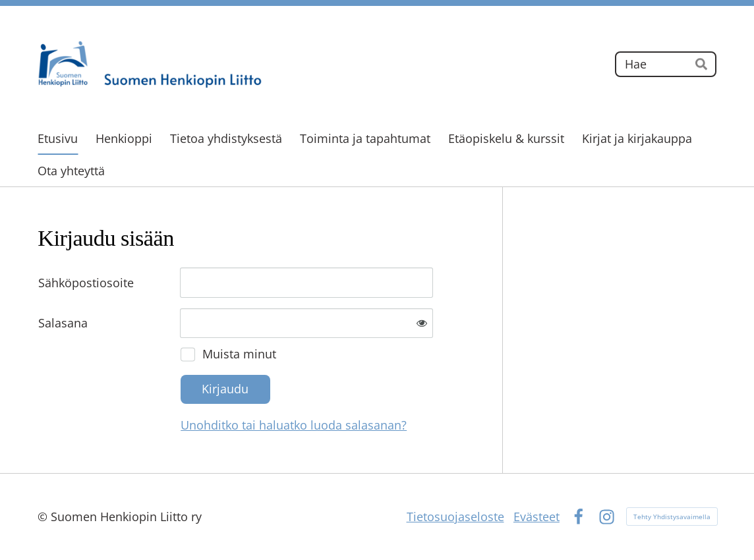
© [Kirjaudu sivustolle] (44, 517)
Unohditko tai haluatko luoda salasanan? (294, 425)
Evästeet (536, 517)
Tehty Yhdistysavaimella (672, 517)
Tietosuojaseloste (455, 517)
